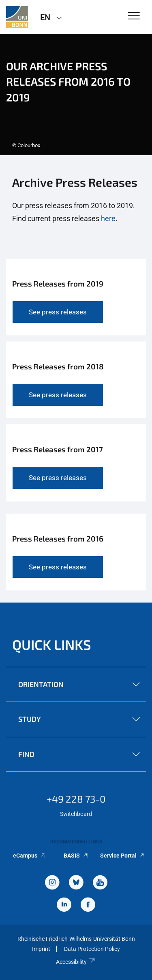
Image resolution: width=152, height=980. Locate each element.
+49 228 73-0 (76, 799)
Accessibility (76, 962)
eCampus (29, 856)
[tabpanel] (76, 95)
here (108, 218)
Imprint (41, 949)
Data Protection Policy (92, 949)
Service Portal (123, 856)
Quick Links (52, 644)
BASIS (76, 856)
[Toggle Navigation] (134, 16)
